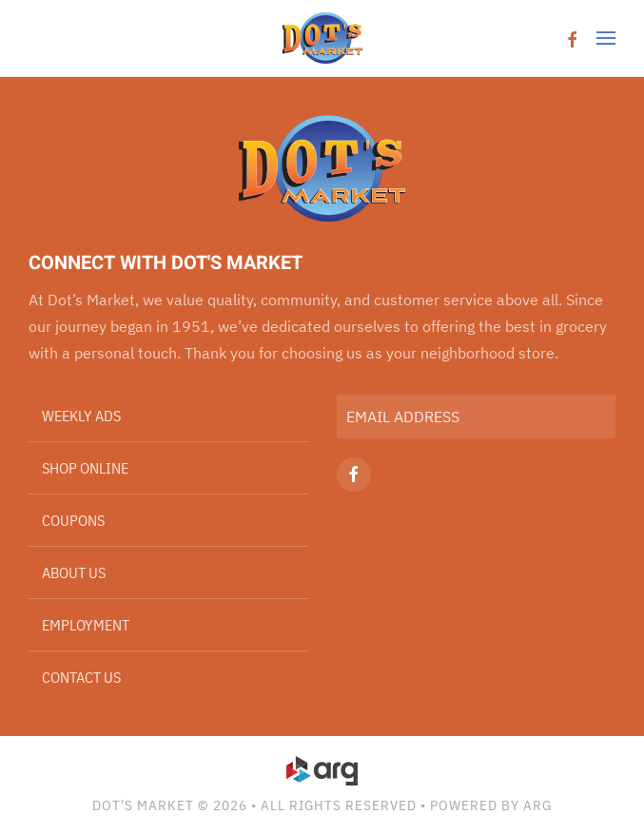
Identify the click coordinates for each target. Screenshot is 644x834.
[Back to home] (322, 38)
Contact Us (81, 677)
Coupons (73, 520)
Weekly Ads (81, 416)
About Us (74, 572)
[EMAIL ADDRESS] (477, 417)
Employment (86, 625)
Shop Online (85, 468)
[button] (606, 38)
